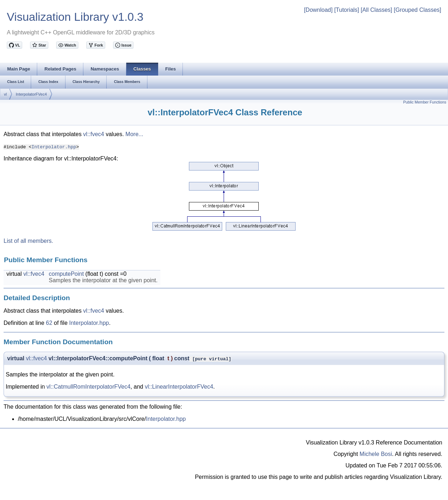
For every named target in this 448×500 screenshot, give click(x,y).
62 (49, 323)
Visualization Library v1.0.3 (75, 17)
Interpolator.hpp (54, 146)
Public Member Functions (425, 102)
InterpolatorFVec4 (31, 94)
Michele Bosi (376, 454)
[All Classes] (376, 10)
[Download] (318, 10)
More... (135, 134)
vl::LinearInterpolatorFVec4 (179, 387)
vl (5, 94)
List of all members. (28, 241)
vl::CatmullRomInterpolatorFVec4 (89, 387)
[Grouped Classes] (417, 10)
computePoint (66, 274)
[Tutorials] (347, 10)
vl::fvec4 (94, 134)
